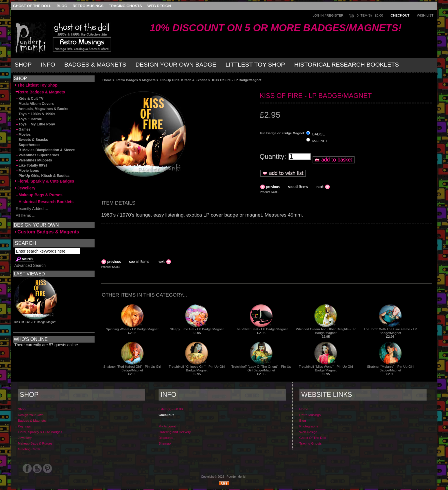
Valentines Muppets (34, 160)
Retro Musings (88, 6)
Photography (309, 426)
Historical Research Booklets (347, 64)
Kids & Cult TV (29, 99)
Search (25, 243)
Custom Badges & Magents (47, 232)
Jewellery (25, 188)
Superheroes (28, 145)
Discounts (166, 438)
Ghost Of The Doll (32, 6)
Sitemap (165, 443)
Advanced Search (30, 265)
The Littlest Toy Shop (36, 85)
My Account (167, 426)
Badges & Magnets (95, 64)
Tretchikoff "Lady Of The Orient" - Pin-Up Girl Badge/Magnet (261, 368)
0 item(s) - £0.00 (370, 15)
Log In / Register (328, 15)
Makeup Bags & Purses (39, 195)
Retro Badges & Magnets (136, 80)
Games (23, 129)
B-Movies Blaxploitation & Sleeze (45, 150)
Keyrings (24, 426)
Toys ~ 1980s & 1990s (35, 114)
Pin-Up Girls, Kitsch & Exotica (184, 80)
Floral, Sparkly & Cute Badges (45, 181)
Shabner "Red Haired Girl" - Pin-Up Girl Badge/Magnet (132, 368)
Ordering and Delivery (175, 432)
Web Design (159, 6)
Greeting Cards (29, 449)
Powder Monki (236, 477)
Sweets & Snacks (32, 140)
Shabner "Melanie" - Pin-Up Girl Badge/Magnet (390, 368)
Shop (23, 64)
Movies (23, 135)
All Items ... (25, 215)
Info (48, 64)
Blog (62, 6)
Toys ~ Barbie (29, 119)
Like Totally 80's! (31, 165)
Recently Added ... (32, 209)
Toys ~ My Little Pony (35, 124)
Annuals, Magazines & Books (42, 109)
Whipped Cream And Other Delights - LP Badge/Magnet (326, 331)
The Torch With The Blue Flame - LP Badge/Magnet (390, 331)
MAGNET (320, 141)
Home (107, 80)
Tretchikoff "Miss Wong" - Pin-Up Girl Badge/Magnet (326, 368)
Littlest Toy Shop (255, 64)
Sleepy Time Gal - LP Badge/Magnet (197, 329)
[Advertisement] (165, 86)
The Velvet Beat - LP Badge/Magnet (261, 329)
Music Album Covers (35, 104)
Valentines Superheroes (37, 155)
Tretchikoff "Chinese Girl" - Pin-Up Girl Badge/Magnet (197, 368)
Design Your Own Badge (176, 64)
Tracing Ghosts (125, 6)
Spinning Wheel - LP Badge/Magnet (132, 329)
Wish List (425, 15)
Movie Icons (27, 171)
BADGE (319, 134)
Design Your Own (31, 415)
